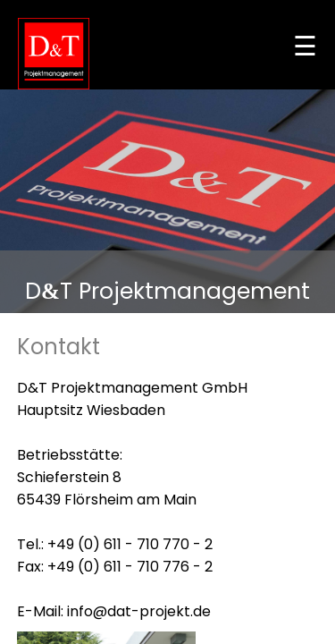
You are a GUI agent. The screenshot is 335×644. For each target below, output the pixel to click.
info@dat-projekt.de (139, 611)
